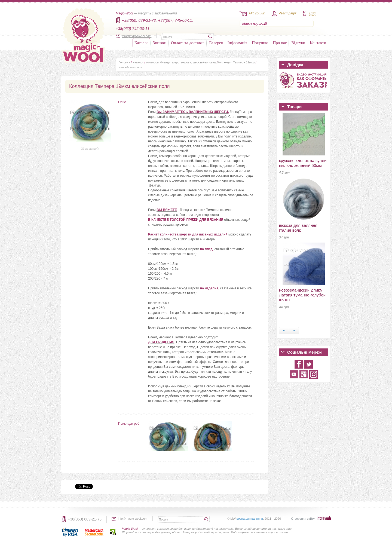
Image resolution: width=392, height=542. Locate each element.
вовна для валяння (250, 519)
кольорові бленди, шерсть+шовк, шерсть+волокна (181, 62)
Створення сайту (303, 519)
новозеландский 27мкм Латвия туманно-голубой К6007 (302, 295)
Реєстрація (287, 13)
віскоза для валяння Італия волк (298, 228)
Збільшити (90, 149)
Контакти (318, 43)
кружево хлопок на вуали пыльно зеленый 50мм (303, 163)
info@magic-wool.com (137, 36)
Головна (124, 62)
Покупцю (260, 43)
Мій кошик (257, 13)
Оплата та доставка (188, 43)
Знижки (160, 43)
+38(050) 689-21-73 (85, 519)
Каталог (141, 43)
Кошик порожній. (255, 24)
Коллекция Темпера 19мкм (236, 62)
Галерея (216, 43)
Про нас (280, 43)
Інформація (238, 43)
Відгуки (298, 43)
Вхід (312, 13)
